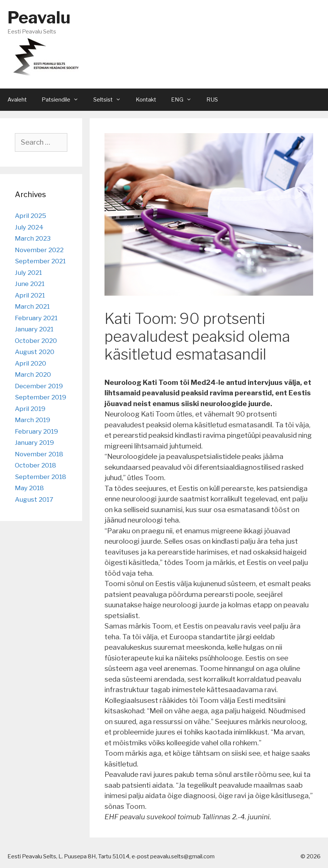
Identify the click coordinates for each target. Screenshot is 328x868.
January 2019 (34, 443)
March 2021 (32, 306)
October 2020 (36, 341)
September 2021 (40, 261)
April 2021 (30, 295)
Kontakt (146, 100)
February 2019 (36, 431)
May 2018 (29, 488)
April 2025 (30, 216)
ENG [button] (185, 100)
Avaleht (17, 100)
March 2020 (33, 374)
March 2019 (33, 420)
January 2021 (34, 329)
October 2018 (36, 465)
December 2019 (39, 386)
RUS (212, 100)
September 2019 (41, 397)
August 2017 (34, 499)
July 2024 (29, 227)
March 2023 (33, 238)
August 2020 (35, 352)
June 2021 (30, 284)
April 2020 (30, 363)
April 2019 (30, 409)
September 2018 (41, 477)
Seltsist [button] (111, 100)
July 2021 (28, 273)
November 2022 (39, 250)
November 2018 (39, 454)
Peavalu (39, 17)
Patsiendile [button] (64, 100)
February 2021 (36, 318)
